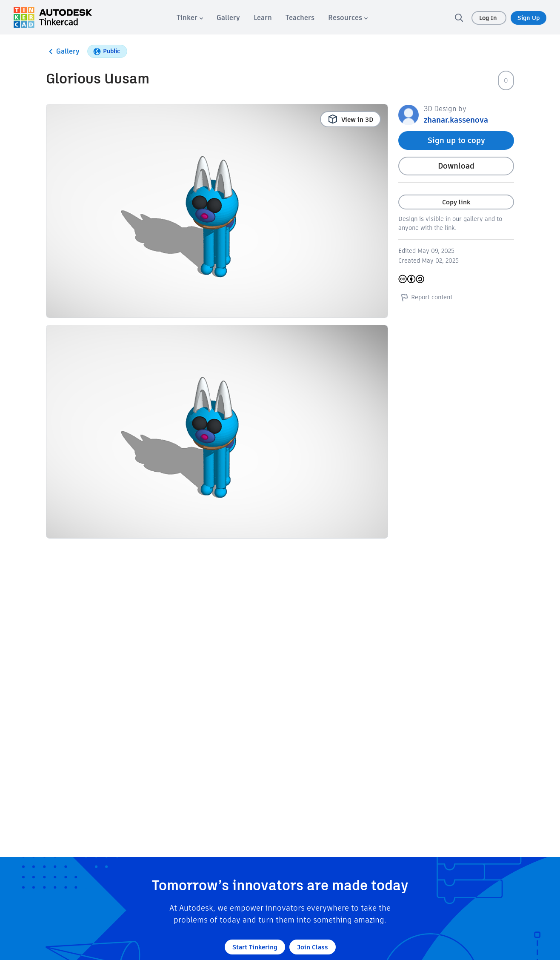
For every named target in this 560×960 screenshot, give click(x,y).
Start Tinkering (255, 947)
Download (456, 166)
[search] (459, 17)
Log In (489, 18)
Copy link (456, 202)
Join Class (313, 947)
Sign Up (529, 18)
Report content (425, 297)
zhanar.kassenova (456, 120)
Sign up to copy (456, 140)
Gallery (63, 52)
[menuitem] (190, 18)
